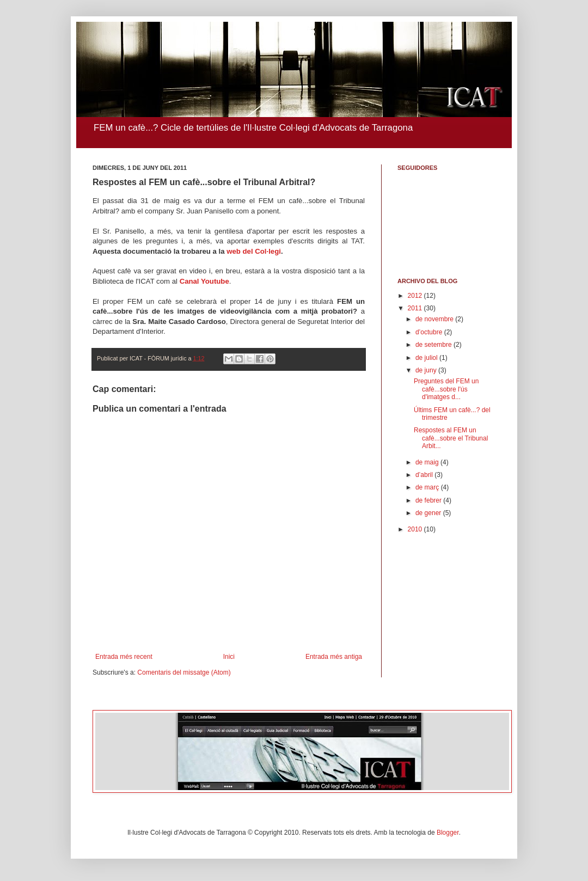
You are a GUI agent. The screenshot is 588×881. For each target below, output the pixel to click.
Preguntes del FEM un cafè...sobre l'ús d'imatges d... (446, 389)
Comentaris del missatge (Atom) (184, 672)
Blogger (448, 833)
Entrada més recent (124, 657)
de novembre (435, 319)
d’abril (425, 475)
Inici (229, 657)
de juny (427, 370)
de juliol (427, 358)
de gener (429, 513)
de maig (428, 462)
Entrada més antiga (334, 657)
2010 (416, 529)
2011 (416, 308)
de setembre (434, 345)
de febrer (429, 500)
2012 (416, 296)
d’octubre (430, 332)
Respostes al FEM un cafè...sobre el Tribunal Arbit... (451, 438)
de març (428, 487)
